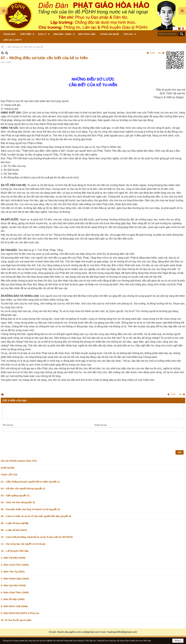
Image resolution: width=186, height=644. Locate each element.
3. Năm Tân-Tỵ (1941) (13, 572)
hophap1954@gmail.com (122, 632)
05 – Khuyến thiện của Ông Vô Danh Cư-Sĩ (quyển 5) (30, 509)
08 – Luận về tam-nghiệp (15, 523)
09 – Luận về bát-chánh (14, 530)
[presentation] (27, 441)
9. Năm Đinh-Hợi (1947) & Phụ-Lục (20, 613)
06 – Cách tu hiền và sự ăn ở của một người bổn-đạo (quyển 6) (36, 516)
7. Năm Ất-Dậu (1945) (13, 599)
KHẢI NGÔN (8, 468)
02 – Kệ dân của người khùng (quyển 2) (23, 488)
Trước (152, 53)
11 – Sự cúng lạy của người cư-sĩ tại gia (23, 544)
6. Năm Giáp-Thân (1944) (15, 592)
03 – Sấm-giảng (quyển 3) (15, 495)
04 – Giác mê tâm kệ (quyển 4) (18, 502)
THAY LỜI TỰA (9, 475)
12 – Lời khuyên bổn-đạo (15, 551)
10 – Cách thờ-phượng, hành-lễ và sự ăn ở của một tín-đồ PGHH (37, 537)
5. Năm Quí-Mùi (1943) (13, 585)
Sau (160, 53)
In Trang (2, 394)
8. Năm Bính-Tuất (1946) (14, 606)
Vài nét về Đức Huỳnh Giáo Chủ (19, 461)
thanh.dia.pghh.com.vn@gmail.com (78, 632)
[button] (27, 34)
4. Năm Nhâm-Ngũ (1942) (15, 579)
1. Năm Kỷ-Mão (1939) (13, 558)
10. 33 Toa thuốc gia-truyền (16, 620)
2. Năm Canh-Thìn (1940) (15, 565)
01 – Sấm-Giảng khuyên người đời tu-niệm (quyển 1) (30, 482)
